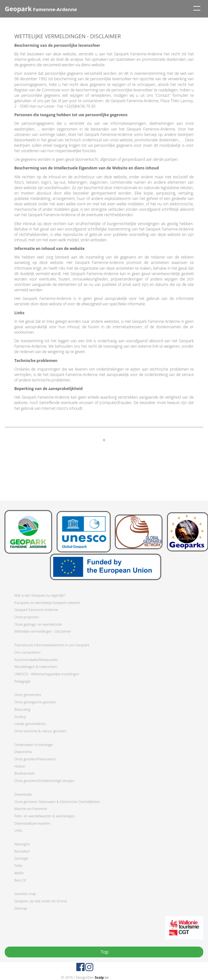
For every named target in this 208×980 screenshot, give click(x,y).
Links (18, 830)
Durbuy (20, 717)
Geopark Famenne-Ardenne (36, 610)
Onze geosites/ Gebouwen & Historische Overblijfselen (57, 802)
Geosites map (25, 894)
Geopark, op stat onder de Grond (41, 901)
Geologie (21, 858)
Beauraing (22, 709)
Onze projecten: (27, 617)
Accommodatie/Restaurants (36, 660)
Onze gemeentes (28, 695)
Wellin (19, 873)
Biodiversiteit (24, 773)
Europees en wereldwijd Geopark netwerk (47, 603)
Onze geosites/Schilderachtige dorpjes (44, 781)
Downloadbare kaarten (32, 823)
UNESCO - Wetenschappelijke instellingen (47, 674)
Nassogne (22, 844)
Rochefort (22, 851)
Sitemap (21, 908)
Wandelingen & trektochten (36, 667)
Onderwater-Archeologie (34, 745)
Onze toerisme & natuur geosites (40, 731)
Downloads (23, 794)
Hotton (20, 766)
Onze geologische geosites (35, 702)
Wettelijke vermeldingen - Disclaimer (43, 631)
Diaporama (23, 752)
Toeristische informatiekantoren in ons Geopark (52, 645)
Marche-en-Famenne (31, 809)
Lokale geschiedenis (30, 724)
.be (102, 977)
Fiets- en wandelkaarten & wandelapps (45, 816)
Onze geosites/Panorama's (35, 759)
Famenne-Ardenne (41, 9)
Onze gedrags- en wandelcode (38, 624)
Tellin (18, 866)
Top (104, 952)
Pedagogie (22, 681)
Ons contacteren (27, 652)
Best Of (20, 880)
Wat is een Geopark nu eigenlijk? (40, 595)
